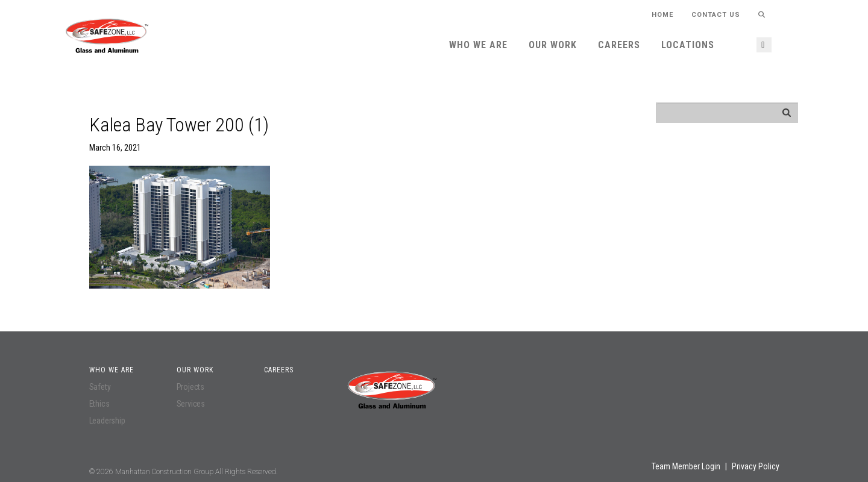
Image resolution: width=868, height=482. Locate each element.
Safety (100, 387)
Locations (688, 45)
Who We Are (478, 45)
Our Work (553, 45)
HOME (662, 15)
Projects (190, 387)
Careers (619, 45)
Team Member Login (686, 466)
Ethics (99, 404)
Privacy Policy (756, 466)
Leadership (107, 421)
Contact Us (716, 15)
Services (191, 404)
